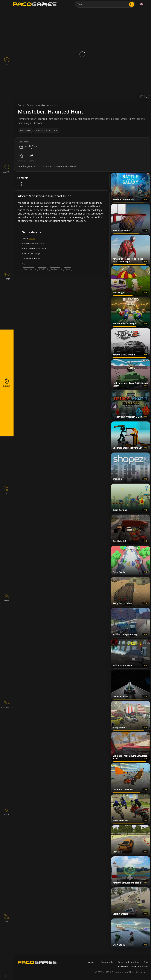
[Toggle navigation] (8, 5)
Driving (33, 239)
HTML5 (42, 269)
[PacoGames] (37, 962)
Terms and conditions (129, 962)
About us (93, 962)
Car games (29, 269)
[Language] (143, 4)
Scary (68, 269)
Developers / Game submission (132, 966)
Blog (146, 962)
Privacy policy (108, 962)
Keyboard (55, 269)
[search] (132, 4)
